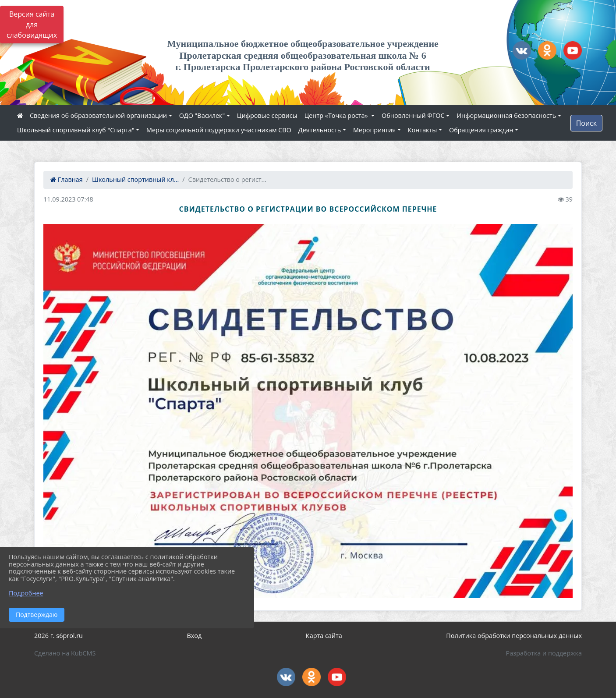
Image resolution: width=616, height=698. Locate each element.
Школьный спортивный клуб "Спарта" (76, 130)
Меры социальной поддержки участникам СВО (219, 130)
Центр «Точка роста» (337, 115)
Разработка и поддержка (544, 653)
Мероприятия (374, 130)
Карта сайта (324, 636)
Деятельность (320, 130)
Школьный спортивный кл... (135, 179)
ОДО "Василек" (202, 115)
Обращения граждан (481, 130)
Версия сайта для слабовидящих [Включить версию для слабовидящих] (32, 25)
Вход (195, 636)
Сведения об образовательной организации (98, 115)
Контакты (423, 130)
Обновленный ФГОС (413, 115)
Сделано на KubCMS (65, 653)
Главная (67, 179)
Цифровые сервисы (267, 115)
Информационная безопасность (506, 115)
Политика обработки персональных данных (514, 636)
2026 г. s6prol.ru (58, 636)
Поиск (586, 123)
